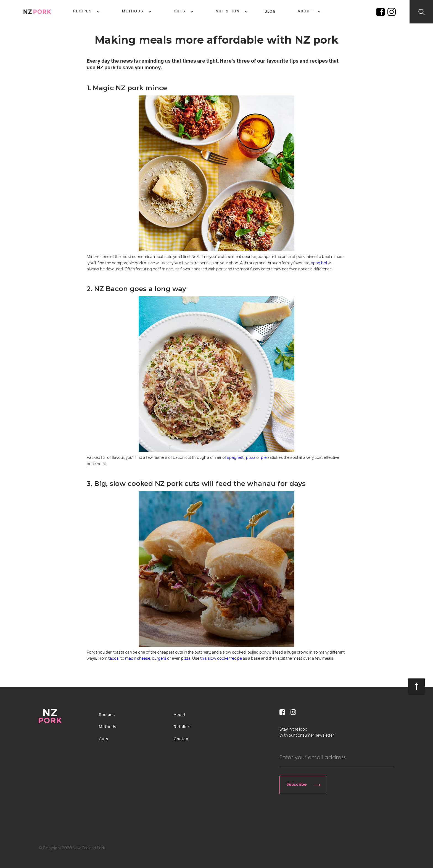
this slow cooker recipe (221, 658)
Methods (108, 727)
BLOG (270, 12)
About (180, 715)
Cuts (104, 739)
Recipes (107, 715)
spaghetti (236, 458)
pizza (251, 458)
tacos (113, 658)
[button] (87, 12)
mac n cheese (138, 658)
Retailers (183, 727)
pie (264, 458)
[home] (37, 12)
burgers (159, 658)
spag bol (319, 263)
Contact (182, 739)
